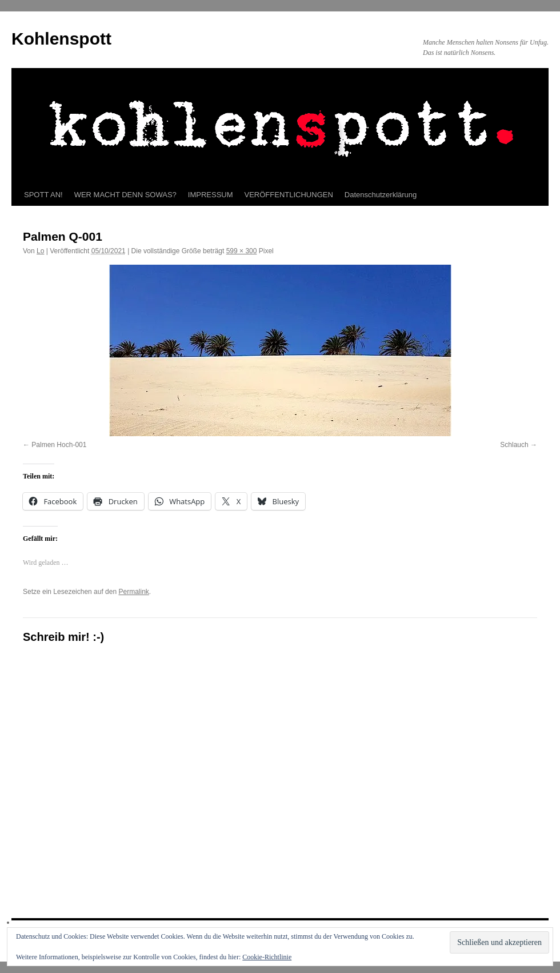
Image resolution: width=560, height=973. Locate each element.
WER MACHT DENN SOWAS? (125, 195)
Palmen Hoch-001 (59, 445)
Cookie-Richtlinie (267, 957)
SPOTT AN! (43, 195)
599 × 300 (242, 251)
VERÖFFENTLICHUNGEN (289, 195)
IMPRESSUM (211, 195)
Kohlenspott (61, 39)
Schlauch (514, 445)
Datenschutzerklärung (381, 195)
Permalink (133, 592)
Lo (40, 251)
